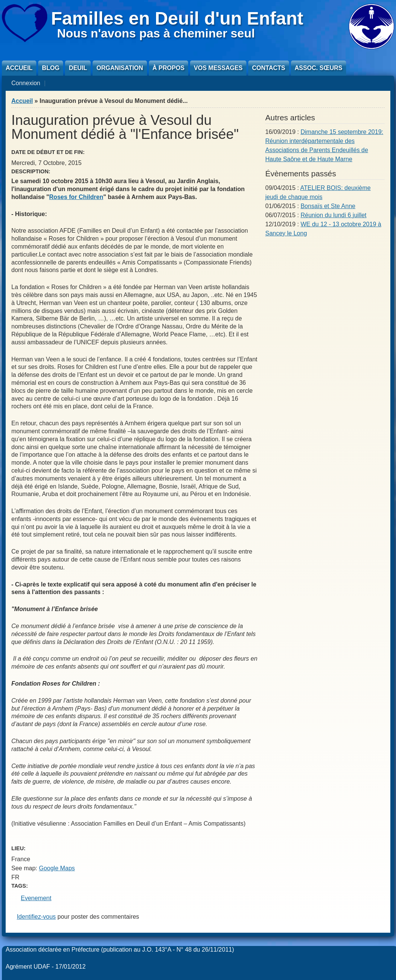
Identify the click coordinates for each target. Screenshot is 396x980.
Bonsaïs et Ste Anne (328, 206)
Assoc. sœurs (319, 68)
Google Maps (57, 868)
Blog (51, 68)
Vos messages (218, 68)
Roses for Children (76, 197)
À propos (169, 68)
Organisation (120, 68)
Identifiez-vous (36, 917)
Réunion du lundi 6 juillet (333, 215)
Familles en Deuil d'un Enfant (177, 18)
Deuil (78, 68)
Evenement (36, 898)
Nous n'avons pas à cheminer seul (156, 33)
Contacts (269, 68)
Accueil (19, 68)
